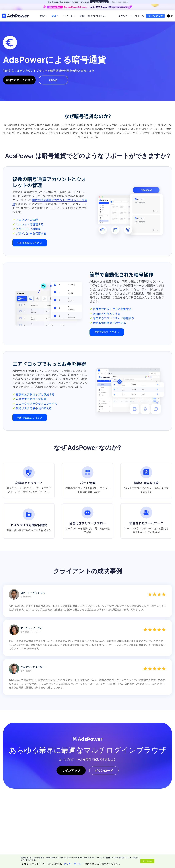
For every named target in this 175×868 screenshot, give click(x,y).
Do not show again (120, 2)
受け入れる (147, 861)
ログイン (139, 16)
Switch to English (99, 2)
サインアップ (155, 16)
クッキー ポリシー (74, 864)
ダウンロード (125, 16)
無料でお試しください (19, 80)
